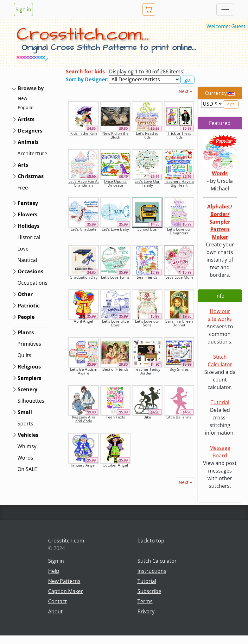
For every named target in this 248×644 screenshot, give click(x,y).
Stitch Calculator (157, 561)
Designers (30, 131)
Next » (185, 91)
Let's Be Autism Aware (84, 371)
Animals (28, 142)
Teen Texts (115, 417)
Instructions (152, 571)
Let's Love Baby (115, 229)
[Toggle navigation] (225, 9)
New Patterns (64, 581)
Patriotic (29, 306)
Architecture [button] (32, 153)
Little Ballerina (179, 417)
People (26, 317)
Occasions (31, 271)
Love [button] (23, 249)
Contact (57, 601)
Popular (26, 107)
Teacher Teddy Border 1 (147, 371)
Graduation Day (84, 277)
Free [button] (23, 188)
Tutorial (220, 402)
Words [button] (25, 458)
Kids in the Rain (84, 133)
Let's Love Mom (179, 277)
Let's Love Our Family (147, 183)
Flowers (28, 214)
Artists (26, 119)
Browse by (31, 88)
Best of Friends (115, 369)
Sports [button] (25, 424)
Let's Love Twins (115, 277)
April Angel (83, 321)
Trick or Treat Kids (179, 135)
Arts (23, 165)
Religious (29, 367)
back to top (151, 541)
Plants (26, 332)
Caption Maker (66, 591)
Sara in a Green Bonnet (179, 323)
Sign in (23, 9)
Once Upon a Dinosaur (115, 183)
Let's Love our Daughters (179, 231)
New (22, 98)
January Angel (83, 465)
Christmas (31, 176)
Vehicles (28, 435)
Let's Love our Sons (147, 323)
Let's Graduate (84, 229)
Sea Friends (147, 277)
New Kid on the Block (115, 135)
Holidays (29, 226)
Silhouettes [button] (31, 401)
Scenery (28, 389)
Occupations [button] (32, 283)
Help (54, 571)
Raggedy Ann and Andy (83, 419)
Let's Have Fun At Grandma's (84, 183)
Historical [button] (29, 237)
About (55, 611)
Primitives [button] (29, 344)
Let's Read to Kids (147, 135)
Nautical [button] (27, 260)
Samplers (29, 378)
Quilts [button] (24, 355)
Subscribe (149, 591)
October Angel (115, 465)
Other (25, 294)
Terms (145, 601)
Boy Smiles (179, 369)
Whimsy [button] (27, 446)
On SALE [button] (27, 469)
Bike (147, 417)
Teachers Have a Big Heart (179, 183)
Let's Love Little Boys (115, 323)
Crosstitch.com (66, 541)
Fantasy (28, 203)
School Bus (147, 229)
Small (25, 412)
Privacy (146, 611)
